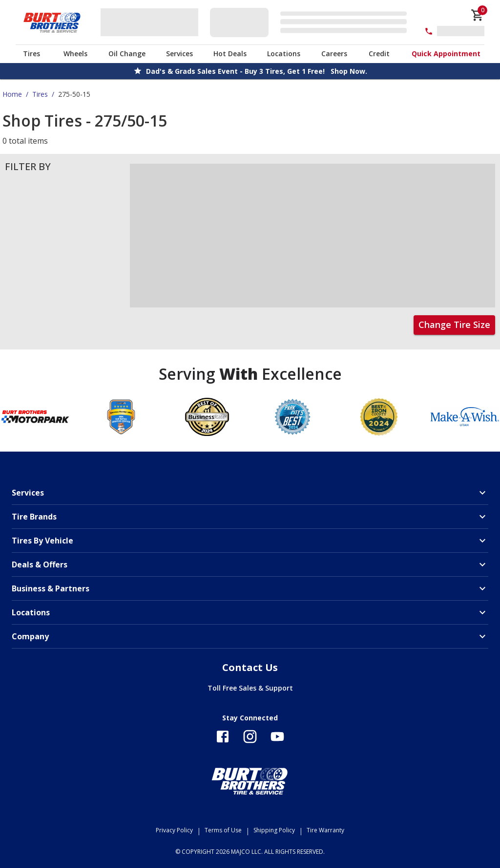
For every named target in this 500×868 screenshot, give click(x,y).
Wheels (75, 54)
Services (179, 54)
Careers (334, 54)
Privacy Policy (174, 830)
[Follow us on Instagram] (250, 737)
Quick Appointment (446, 54)
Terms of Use (223, 830)
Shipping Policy (274, 830)
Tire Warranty (325, 830)
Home (12, 94)
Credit (379, 54)
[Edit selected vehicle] (311, 22)
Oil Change (127, 54)
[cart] (478, 15)
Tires (31, 54)
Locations (284, 54)
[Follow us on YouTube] (277, 737)
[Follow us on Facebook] (223, 737)
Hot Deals (230, 54)
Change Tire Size (454, 325)
